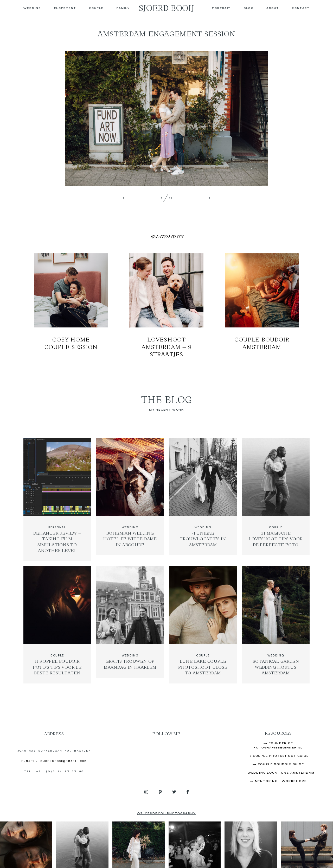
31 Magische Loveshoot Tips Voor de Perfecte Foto (276, 500)
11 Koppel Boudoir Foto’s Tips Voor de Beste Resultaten (57, 625)
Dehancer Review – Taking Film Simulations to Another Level (57, 500)
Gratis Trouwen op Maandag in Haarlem (130, 625)
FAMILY (123, 8)
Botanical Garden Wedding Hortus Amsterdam (276, 625)
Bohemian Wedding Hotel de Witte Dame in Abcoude (130, 500)
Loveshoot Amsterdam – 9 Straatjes (166, 306)
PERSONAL (57, 527)
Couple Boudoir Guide (281, 764)
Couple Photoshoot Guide (281, 756)
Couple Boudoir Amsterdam (262, 306)
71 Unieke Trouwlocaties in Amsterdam (203, 500)
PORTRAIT (221, 8)
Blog (249, 8)
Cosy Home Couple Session (71, 306)
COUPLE (96, 8)
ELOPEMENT (65, 8)
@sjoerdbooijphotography (166, 814)
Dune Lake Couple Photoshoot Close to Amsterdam (203, 625)
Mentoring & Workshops (281, 781)
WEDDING (32, 8)
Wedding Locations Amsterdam (281, 773)
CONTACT (301, 8)
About (273, 8)
